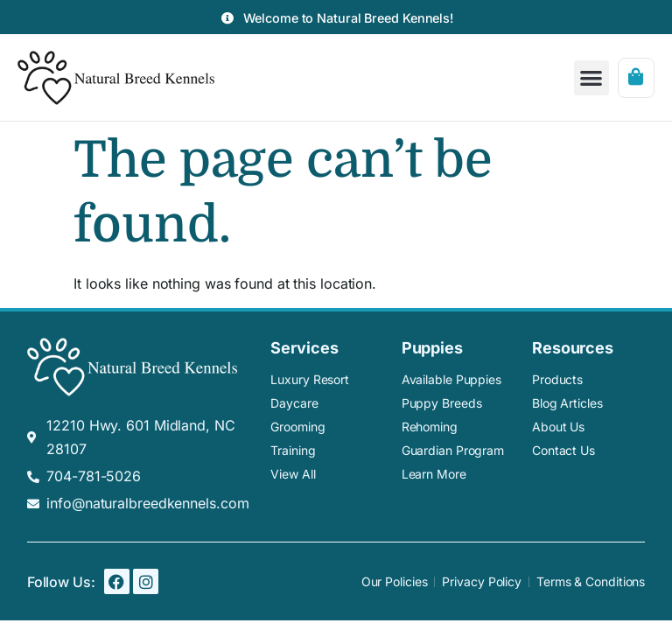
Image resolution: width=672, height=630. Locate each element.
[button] (591, 78)
